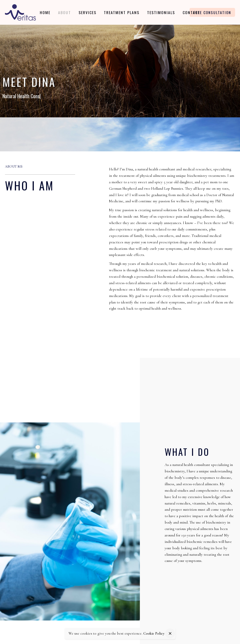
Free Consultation (212, 12)
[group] (46, 12)
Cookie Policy (154, 633)
